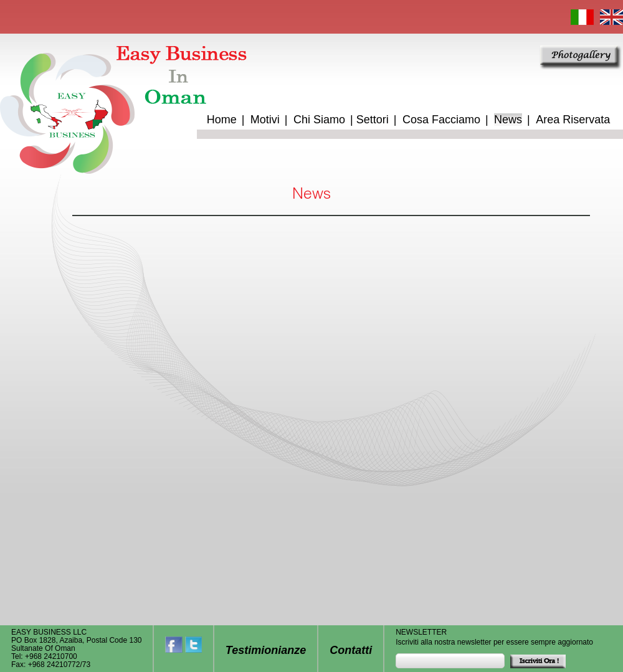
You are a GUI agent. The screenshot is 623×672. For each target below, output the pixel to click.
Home (222, 120)
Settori (373, 120)
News (508, 120)
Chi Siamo (319, 120)
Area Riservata (573, 120)
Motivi (265, 120)
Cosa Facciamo (441, 120)
